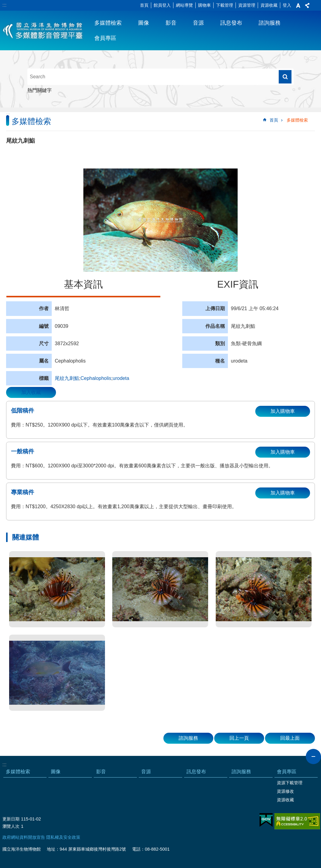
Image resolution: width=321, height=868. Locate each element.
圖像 (144, 23)
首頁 (144, 5)
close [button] (313, 756)
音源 (198, 23)
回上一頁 (239, 738)
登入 (287, 5)
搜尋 (285, 77)
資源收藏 (269, 5)
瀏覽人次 (11, 826)
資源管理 (247, 5)
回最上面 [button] (290, 738)
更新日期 (11, 819)
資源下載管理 (290, 783)
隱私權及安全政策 (63, 837)
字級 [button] (298, 5)
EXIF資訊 (238, 284)
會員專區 (105, 38)
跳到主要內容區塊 (3, 3)
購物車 (204, 5)
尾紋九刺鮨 (67, 378)
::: (4, 5)
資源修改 (285, 791)
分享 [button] (307, 5)
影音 (171, 23)
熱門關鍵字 (40, 90)
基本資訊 (83, 284)
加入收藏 (31, 392)
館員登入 (162, 5)
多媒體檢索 (108, 23)
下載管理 (225, 5)
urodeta (121, 378)
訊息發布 (231, 23)
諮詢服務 (270, 23)
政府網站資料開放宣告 (24, 837)
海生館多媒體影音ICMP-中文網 (43, 30)
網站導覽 (184, 5)
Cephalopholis (96, 378)
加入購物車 (283, 411)
